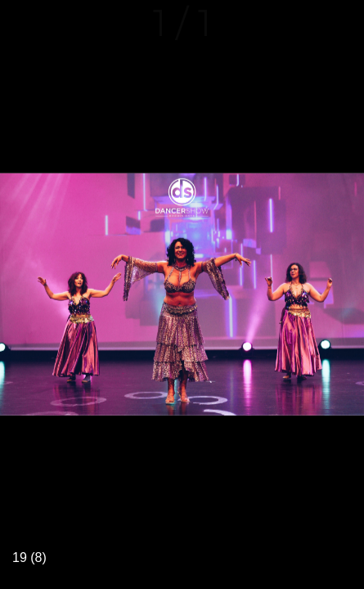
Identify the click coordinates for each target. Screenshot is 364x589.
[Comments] (341, 23)
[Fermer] (23, 23)
